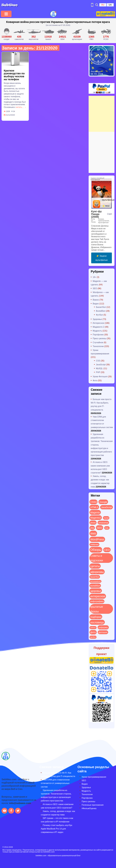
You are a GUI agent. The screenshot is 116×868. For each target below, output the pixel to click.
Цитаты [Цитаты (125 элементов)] (95, 566)
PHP (98, 372)
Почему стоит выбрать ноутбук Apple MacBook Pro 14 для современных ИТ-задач (57, 829)
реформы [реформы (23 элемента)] (103, 627)
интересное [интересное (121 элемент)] (98, 596)
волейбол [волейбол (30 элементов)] (95, 586)
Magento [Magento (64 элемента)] (95, 512)
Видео (96, 303)
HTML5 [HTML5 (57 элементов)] (94, 507)
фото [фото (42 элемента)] (93, 632)
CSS (98, 361)
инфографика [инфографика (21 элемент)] (97, 601)
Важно (96, 300)
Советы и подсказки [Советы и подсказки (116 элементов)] (97, 558)
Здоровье (97, 319)
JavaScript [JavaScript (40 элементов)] (107, 507)
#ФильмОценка (89, 808)
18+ (94, 277)
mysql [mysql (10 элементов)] (106, 518)
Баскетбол (101, 307)
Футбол (100, 315)
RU (103, 5)
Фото (95, 380)
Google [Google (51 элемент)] (103, 502)
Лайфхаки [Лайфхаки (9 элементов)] (94, 544)
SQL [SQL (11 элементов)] (107, 528)
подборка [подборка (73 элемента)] (96, 617)
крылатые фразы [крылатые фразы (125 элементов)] (97, 609)
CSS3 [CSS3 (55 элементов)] (94, 502)
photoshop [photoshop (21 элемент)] (103, 523)
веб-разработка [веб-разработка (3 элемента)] (96, 581)
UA (110, 5)
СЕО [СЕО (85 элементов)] (107, 550)
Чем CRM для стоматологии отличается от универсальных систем (55, 783)
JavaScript (101, 364)
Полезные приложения (93, 805)
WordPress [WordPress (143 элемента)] (97, 539)
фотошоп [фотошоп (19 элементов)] (103, 632)
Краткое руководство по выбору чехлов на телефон (14, 75)
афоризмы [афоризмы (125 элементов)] (97, 572)
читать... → (21, 107)
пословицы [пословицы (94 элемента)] (97, 622)
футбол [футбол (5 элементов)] (93, 637)
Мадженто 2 (98, 327)
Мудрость (97, 331)
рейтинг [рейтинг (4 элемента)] (93, 628)
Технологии (98, 346)
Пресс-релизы (100, 338)
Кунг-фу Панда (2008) (96, 214)
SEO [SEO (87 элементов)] (100, 528)
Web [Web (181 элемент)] (93, 533)
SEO (95, 288)
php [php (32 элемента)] (92, 528)
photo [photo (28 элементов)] (93, 523)
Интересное (98, 323)
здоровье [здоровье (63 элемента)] (96, 591)
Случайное (98, 342)
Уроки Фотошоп (100, 376)
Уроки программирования (94, 777)
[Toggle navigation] (6, 14)
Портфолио (98, 334)
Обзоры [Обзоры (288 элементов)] (96, 550)
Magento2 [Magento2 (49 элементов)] (96, 518)
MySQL (99, 368)
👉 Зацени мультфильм (101, 258)
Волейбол (101, 311)
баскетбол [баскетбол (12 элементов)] (95, 577)
